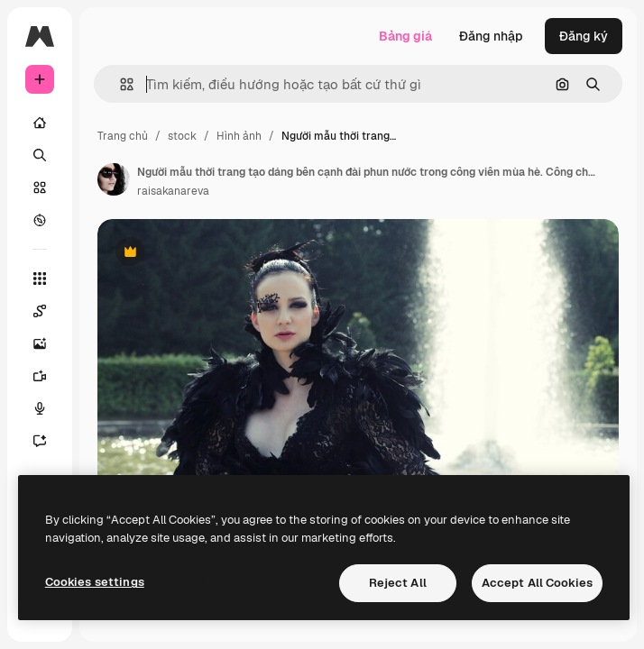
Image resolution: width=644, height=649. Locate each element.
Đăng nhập (491, 36)
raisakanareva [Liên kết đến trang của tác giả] (173, 191)
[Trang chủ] (40, 123)
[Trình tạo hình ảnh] (49, 343)
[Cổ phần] (40, 187)
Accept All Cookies (537, 583)
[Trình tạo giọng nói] (49, 408)
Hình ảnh (239, 136)
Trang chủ (123, 136)
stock (182, 136)
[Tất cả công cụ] (40, 279)
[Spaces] (49, 311)
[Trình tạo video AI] (49, 376)
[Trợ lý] (49, 441)
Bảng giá (405, 36)
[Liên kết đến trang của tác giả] (114, 179)
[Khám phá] (40, 220)
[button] (120, 84)
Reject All (398, 583)
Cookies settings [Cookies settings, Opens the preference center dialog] (95, 582)
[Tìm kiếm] (40, 155)
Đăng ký (584, 36)
